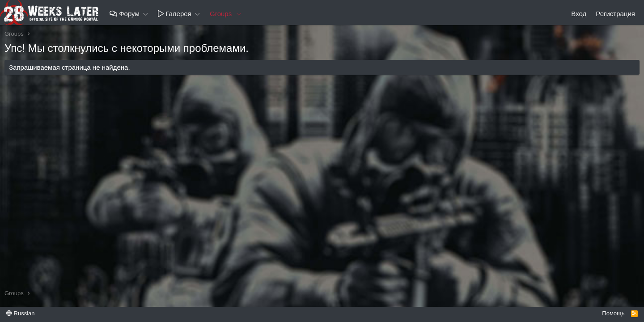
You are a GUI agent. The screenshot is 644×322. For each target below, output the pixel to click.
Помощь (613, 313)
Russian (21, 313)
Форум (125, 14)
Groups (221, 14)
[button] (146, 14)
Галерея (175, 14)
